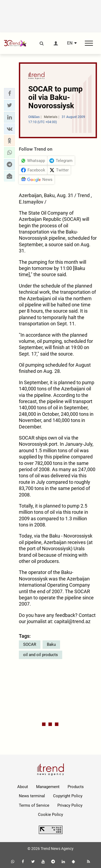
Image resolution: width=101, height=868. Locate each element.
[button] (9, 93)
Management (48, 787)
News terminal (32, 796)
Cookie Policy (50, 815)
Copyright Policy (68, 796)
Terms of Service (34, 805)
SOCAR (30, 644)
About (23, 787)
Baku (51, 644)
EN (70, 43)
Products (76, 787)
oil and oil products (41, 655)
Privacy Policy (70, 805)
